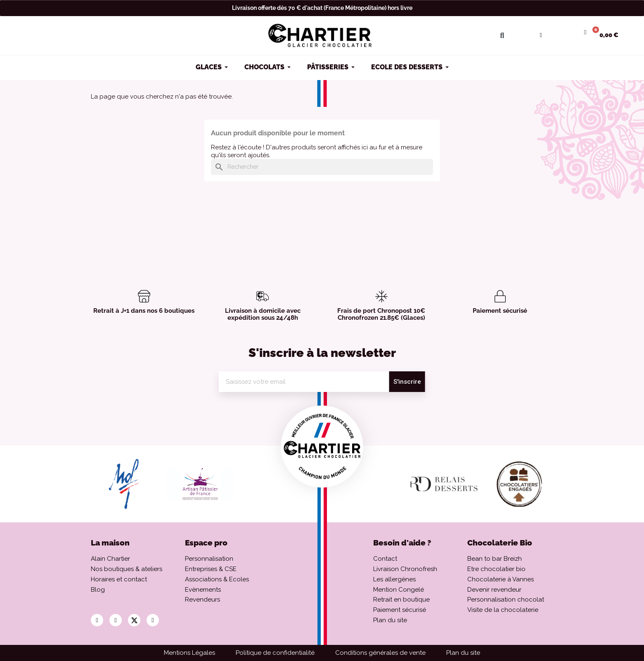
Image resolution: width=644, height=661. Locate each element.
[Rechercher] (322, 167)
